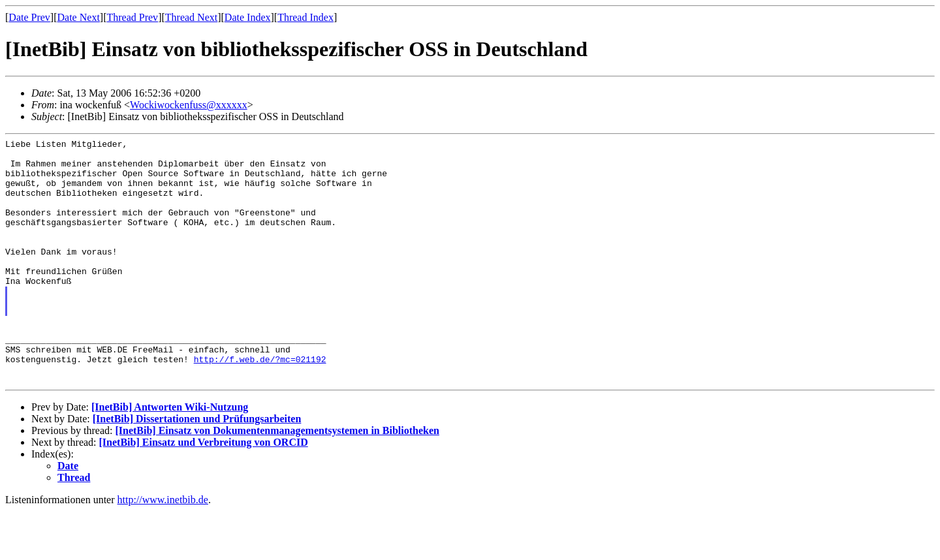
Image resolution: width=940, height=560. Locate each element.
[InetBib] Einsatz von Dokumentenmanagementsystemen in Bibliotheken (277, 479)
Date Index (248, 17)
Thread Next (191, 17)
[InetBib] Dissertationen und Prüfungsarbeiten (197, 468)
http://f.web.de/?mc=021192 (260, 404)
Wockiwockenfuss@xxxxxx (189, 105)
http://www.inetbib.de (163, 549)
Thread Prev (132, 17)
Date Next (79, 17)
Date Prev (29, 17)
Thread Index (305, 17)
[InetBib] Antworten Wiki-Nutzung (170, 456)
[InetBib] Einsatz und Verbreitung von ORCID (204, 491)
